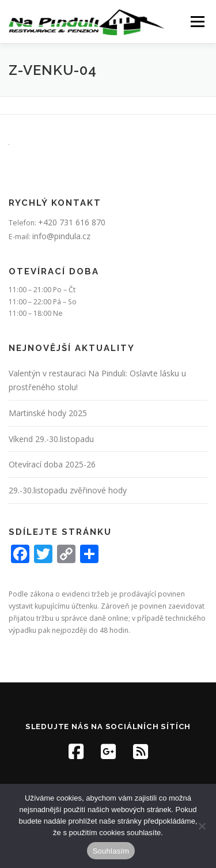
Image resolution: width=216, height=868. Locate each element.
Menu (197, 22)
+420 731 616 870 (72, 222)
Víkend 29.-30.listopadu (51, 439)
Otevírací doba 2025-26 (52, 464)
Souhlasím (111, 851)
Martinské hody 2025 (48, 413)
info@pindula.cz (61, 236)
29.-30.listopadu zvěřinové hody (68, 490)
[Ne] (202, 826)
